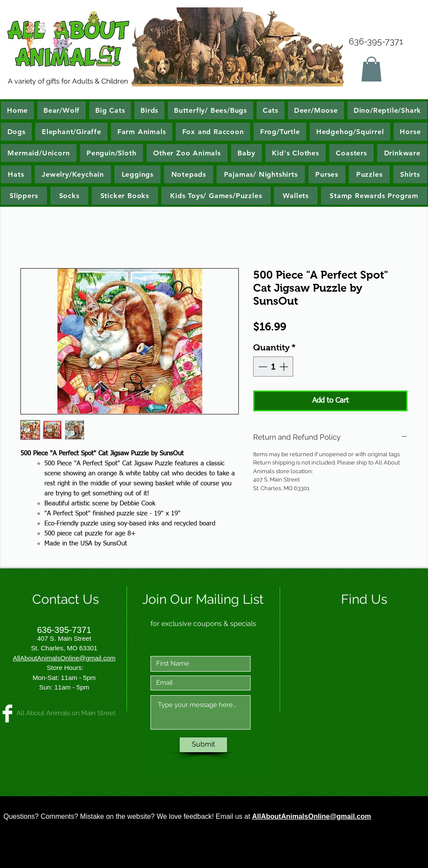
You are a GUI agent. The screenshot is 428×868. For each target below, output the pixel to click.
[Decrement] (262, 367)
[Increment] (284, 367)
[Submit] (203, 745)
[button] (371, 69)
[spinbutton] (273, 367)
